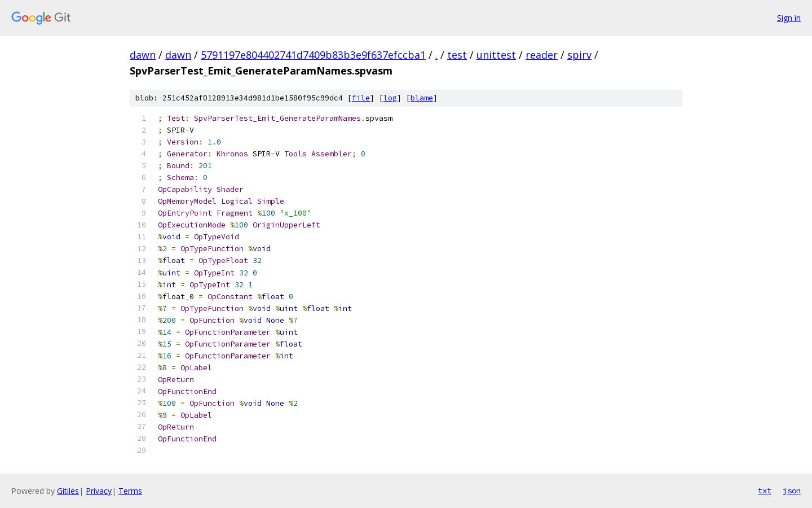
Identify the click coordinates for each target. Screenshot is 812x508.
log (390, 98)
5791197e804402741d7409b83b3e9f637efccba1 (313, 55)
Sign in (789, 18)
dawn (143, 55)
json (792, 491)
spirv (579, 55)
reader (542, 55)
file (361, 98)
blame (422, 98)
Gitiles (68, 491)
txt (765, 491)
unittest (496, 55)
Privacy (99, 491)
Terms (130, 491)
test (457, 55)
